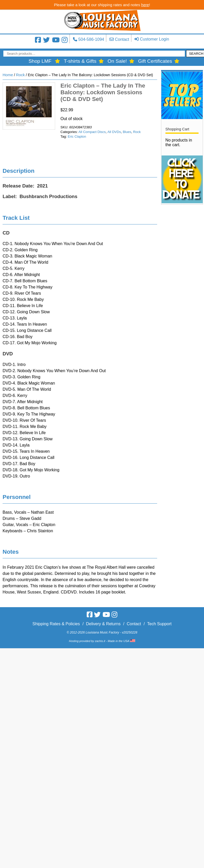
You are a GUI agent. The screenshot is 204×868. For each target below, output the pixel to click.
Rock (20, 75)
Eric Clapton (77, 136)
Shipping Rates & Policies (56, 624)
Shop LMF (40, 61)
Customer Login (154, 39)
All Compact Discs (92, 132)
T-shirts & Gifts (80, 61)
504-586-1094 (91, 39)
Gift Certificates (155, 61)
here (145, 5)
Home (8, 75)
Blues (127, 132)
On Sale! (117, 61)
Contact (122, 39)
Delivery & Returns (103, 624)
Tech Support (159, 624)
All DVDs (114, 132)
